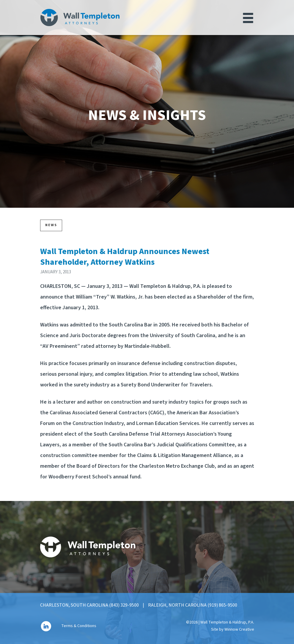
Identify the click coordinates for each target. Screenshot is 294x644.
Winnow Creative (239, 629)
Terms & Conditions (79, 626)
